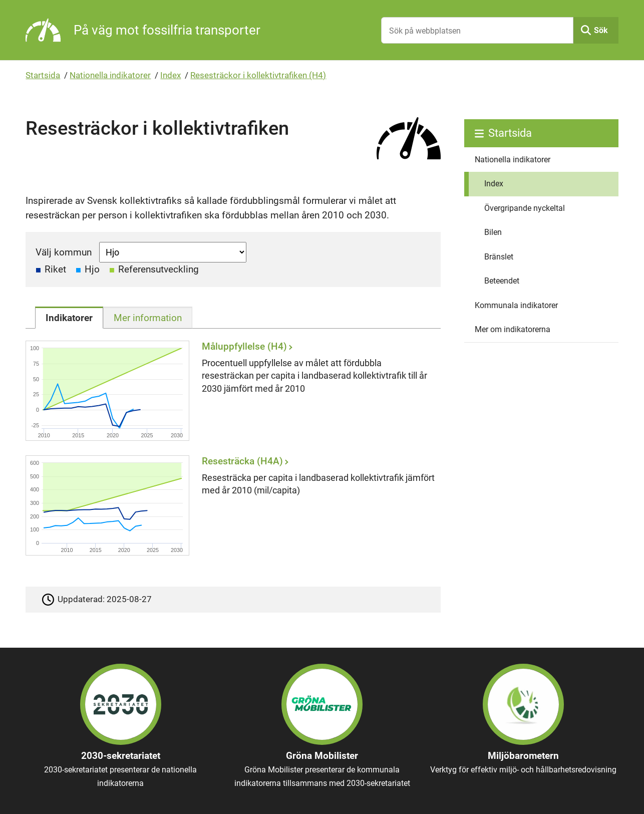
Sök (601, 30)
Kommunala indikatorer (516, 305)
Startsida (43, 75)
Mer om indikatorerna (513, 329)
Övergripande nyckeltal (525, 208)
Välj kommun (64, 252)
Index (171, 75)
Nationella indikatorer (110, 75)
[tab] (69, 318)
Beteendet (502, 281)
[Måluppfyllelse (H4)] (230, 391)
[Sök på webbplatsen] (477, 30)
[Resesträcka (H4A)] (230, 506)
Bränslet (499, 257)
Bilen (493, 232)
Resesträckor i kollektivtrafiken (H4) (258, 75)
